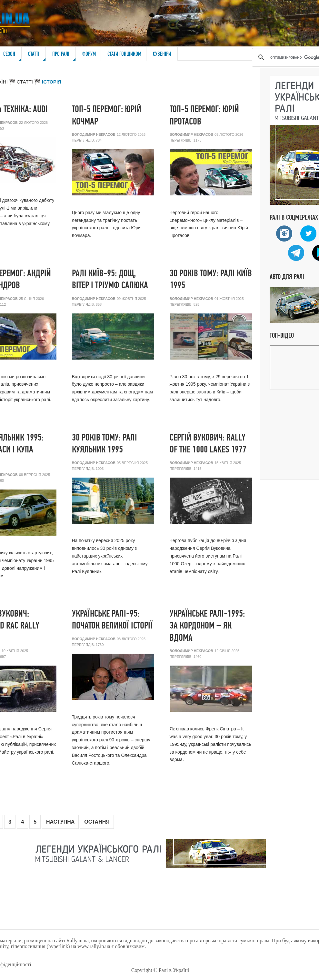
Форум (89, 54)
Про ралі (64, 55)
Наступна (60, 822)
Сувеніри (162, 54)
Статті (37, 55)
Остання (97, 822)
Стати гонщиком (124, 54)
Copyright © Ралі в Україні (160, 970)
